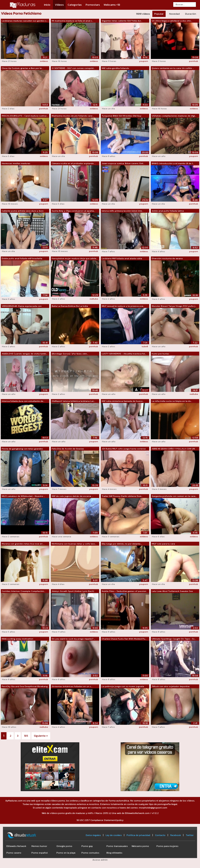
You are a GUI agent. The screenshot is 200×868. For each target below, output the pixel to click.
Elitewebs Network (16, 846)
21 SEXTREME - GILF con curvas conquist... (73, 68)
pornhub (194, 61)
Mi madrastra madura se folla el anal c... (72, 21)
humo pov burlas (160, 354)
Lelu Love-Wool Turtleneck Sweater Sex (172, 591)
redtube (94, 299)
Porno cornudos (90, 853)
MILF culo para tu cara (163, 544)
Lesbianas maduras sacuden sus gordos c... (25, 21)
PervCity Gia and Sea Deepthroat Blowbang (25, 686)
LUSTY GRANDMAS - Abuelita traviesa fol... (124, 354)
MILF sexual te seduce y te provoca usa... (123, 306)
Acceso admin (100, 860)
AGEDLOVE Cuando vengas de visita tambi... (25, 354)
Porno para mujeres (167, 846)
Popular (159, 14)
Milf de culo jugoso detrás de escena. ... (72, 496)
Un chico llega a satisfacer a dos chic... (172, 21)
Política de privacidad (138, 835)
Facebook (176, 835)
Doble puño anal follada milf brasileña (22, 258)
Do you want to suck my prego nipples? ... (73, 639)
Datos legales (93, 835)
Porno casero (14, 853)
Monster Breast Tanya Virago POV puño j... (174, 306)
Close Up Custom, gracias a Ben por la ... (23, 68)
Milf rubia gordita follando (115, 68)
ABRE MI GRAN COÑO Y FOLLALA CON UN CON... (173, 449)
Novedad (174, 14)
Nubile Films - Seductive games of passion (124, 591)
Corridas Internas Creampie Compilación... (23, 591)
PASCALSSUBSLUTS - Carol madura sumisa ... (25, 116)
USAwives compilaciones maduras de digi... (174, 116)
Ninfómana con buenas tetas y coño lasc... (74, 544)
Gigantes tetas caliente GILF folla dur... (122, 21)
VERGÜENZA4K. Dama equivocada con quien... (22, 306)
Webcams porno (140, 846)
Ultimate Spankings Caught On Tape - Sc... (174, 639)
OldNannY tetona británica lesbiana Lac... (73, 401)
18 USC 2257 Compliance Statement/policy (100, 820)
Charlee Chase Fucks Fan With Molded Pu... (124, 639)
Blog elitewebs (114, 853)
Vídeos (59, 5)
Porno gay (87, 846)
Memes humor (39, 846)
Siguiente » (41, 736)
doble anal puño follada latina (168, 211)
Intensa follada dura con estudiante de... (23, 401)
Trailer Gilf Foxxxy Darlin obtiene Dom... (122, 496)
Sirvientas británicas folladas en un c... (72, 686)
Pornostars (93, 5)
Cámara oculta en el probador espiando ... (74, 163)
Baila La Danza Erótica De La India (70, 306)
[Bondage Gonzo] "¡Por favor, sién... (70, 354)
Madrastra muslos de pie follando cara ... (73, 116)
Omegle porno (64, 846)
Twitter (190, 835)
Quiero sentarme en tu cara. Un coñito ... (173, 68)
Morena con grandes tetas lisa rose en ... (23, 544)
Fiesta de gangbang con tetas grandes (22, 449)
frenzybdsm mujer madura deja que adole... (75, 258)
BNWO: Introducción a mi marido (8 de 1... (173, 163)
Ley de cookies (114, 835)
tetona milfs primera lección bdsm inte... (122, 211)
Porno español (40, 853)
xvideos (44, 61)
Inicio (47, 5)
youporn (144, 61)
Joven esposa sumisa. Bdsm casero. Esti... (123, 163)
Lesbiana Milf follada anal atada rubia (122, 258)
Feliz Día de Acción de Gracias (68, 449)
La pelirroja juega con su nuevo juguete (123, 686)
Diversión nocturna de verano (167, 258)
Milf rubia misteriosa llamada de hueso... (123, 401)
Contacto (160, 835)
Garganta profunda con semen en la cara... (174, 496)
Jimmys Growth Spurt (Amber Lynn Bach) (73, 591)
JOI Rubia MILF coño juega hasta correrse (124, 449)
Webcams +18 (112, 5)
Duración (191, 14)
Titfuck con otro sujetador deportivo (171, 686)
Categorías (75, 5)
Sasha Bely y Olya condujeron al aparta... (73, 211)
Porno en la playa (66, 853)
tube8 (145, 346)
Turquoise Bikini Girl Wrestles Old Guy (122, 116)
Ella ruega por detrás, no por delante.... (122, 544)
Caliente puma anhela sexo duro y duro (23, 211)
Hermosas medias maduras (16, 163)
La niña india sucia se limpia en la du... (172, 401)
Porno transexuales (117, 846)
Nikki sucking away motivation (17, 639)
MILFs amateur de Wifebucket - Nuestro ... (23, 496)
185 (26, 736)
